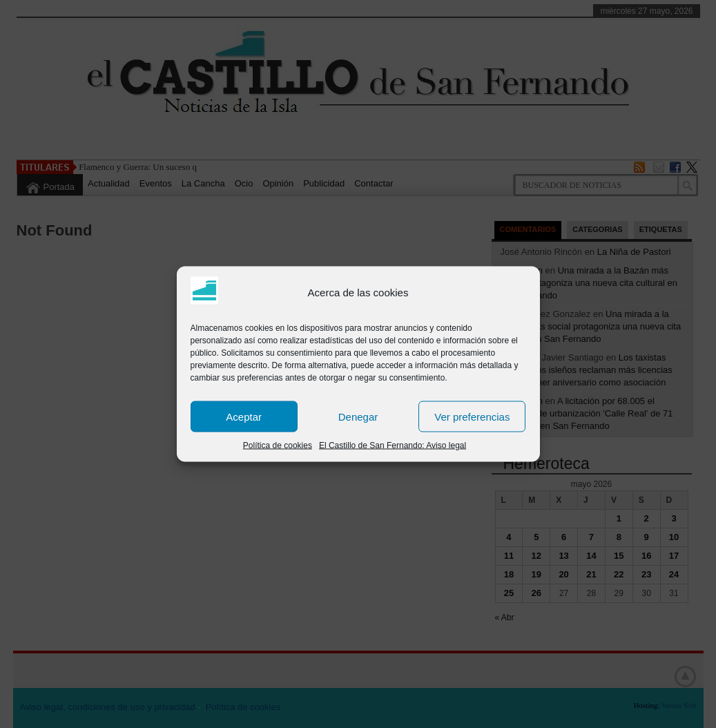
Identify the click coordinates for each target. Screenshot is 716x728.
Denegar (358, 416)
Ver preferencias (472, 416)
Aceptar (244, 416)
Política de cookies (278, 446)
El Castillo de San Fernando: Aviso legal (393, 446)
